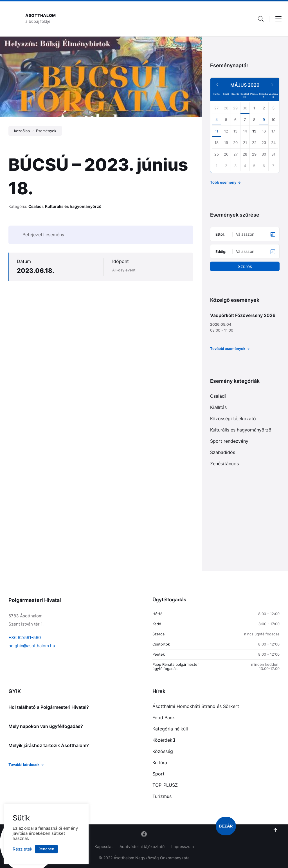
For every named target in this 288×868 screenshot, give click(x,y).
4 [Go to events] (217, 120)
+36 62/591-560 (25, 637)
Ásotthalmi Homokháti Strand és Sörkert (196, 706)
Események (46, 131)
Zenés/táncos (224, 464)
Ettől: (220, 234)
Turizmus (162, 796)
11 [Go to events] (217, 131)
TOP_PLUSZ (165, 785)
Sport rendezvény (229, 441)
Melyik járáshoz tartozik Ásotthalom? (49, 745)
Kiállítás (218, 407)
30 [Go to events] (245, 108)
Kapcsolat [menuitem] (104, 846)
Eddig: (221, 251)
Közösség (163, 751)
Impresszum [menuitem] (183, 846)
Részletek (22, 849)
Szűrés (245, 266)
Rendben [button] (46, 849)
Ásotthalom (41, 15)
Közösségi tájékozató (233, 419)
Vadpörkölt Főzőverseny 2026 (243, 315)
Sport (158, 774)
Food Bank (164, 718)
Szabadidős (223, 452)
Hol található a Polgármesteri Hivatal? (49, 707)
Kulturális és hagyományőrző (73, 206)
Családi (36, 206)
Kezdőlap (22, 131)
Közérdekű (164, 740)
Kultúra (160, 763)
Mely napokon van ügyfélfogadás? (46, 726)
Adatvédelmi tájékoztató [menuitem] (142, 846)
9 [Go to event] (264, 120)
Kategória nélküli (170, 729)
